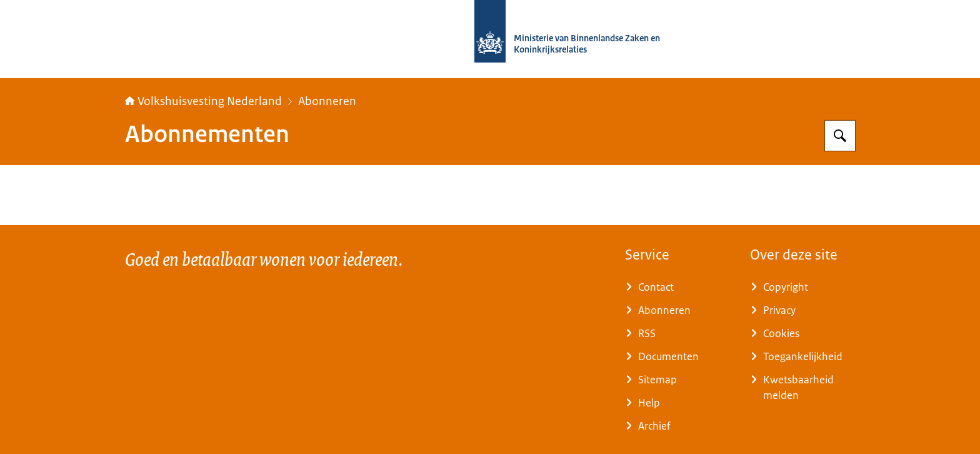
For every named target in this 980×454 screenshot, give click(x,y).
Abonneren (327, 101)
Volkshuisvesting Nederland (203, 101)
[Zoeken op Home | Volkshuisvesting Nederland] (840, 136)
